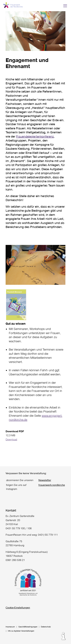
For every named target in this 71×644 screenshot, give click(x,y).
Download (11, 439)
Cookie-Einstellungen (18, 607)
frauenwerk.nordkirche (52, 485)
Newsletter (45, 480)
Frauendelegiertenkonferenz (35, 136)
